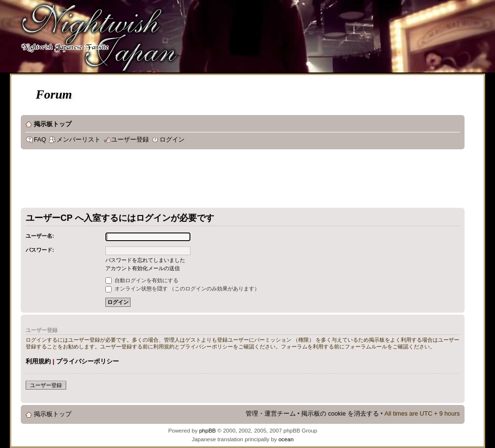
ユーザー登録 (130, 140)
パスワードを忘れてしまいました (145, 260)
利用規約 (38, 361)
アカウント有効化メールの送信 (143, 268)
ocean (286, 439)
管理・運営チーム (271, 414)
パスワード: (40, 250)
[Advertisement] (197, 181)
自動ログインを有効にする (142, 280)
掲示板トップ (53, 124)
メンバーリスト (79, 140)
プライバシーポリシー (87, 361)
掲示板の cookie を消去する (340, 414)
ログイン (172, 140)
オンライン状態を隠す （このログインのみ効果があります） (182, 289)
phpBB (208, 431)
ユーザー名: (40, 236)
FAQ (40, 140)
